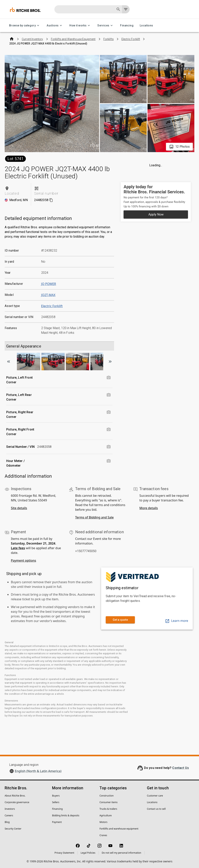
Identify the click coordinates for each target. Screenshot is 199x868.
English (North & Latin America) (38, 771)
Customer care (155, 796)
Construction (107, 796)
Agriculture (106, 815)
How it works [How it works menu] (80, 26)
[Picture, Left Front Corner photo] (109, 378)
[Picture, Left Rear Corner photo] (109, 395)
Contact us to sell (156, 809)
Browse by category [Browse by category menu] (25, 26)
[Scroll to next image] (110, 362)
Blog (7, 822)
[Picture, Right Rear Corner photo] (109, 412)
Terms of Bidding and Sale (94, 517)
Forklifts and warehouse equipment (119, 829)
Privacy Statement (64, 853)
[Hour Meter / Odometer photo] (109, 461)
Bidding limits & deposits (66, 815)
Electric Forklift (52, 306)
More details (149, 508)
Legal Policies (88, 853)
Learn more (177, 621)
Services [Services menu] (106, 26)
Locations (146, 26)
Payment (57, 822)
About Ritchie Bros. (15, 796)
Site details (19, 508)
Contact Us (181, 768)
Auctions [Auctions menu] (55, 26)
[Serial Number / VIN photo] (109, 447)
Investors (10, 809)
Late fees (18, 548)
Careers (9, 815)
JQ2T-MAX (48, 295)
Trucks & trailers (108, 809)
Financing (127, 26)
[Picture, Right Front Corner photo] (109, 430)
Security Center (13, 829)
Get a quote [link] (120, 620)
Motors (103, 822)
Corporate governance (17, 802)
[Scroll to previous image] (9, 362)
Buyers (56, 796)
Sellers (56, 802)
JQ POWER (49, 284)
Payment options (24, 560)
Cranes (103, 835)
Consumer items (109, 802)
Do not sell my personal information (122, 853)
